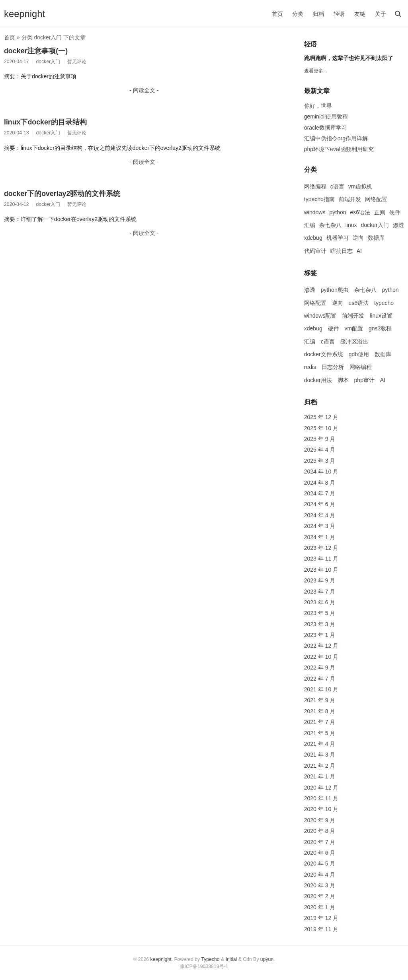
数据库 (376, 238)
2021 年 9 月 (320, 700)
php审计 (364, 380)
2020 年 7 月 (320, 842)
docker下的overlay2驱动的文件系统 (62, 194)
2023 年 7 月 (320, 592)
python (338, 212)
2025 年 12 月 (321, 417)
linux (351, 225)
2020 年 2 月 (320, 896)
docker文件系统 (324, 354)
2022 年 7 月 (320, 679)
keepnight (24, 14)
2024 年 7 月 (320, 493)
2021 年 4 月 (320, 744)
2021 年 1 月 (320, 776)
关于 (381, 14)
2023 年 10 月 (321, 570)
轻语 (339, 14)
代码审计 (315, 251)
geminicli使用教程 (326, 116)
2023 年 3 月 (320, 624)
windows (315, 212)
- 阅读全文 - (144, 90)
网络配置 (376, 199)
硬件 (395, 212)
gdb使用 (359, 354)
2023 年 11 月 (321, 559)
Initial (231, 959)
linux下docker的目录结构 (45, 122)
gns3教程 (380, 328)
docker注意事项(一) (36, 51)
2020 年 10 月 (321, 809)
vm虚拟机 (360, 186)
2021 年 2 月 (320, 766)
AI (359, 251)
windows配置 (320, 316)
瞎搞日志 (342, 251)
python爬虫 (335, 290)
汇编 (310, 225)
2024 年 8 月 (320, 483)
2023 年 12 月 (321, 548)
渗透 (398, 225)
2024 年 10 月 (321, 472)
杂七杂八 (330, 225)
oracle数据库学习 (326, 128)
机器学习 (338, 238)
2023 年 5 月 (320, 613)
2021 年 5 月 (320, 733)
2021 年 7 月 (320, 722)
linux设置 (381, 316)
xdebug (313, 238)
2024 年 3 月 (320, 526)
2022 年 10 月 (321, 657)
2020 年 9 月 (320, 820)
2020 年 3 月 (320, 885)
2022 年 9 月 (320, 668)
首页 (277, 14)
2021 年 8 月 (320, 711)
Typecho (210, 959)
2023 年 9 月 (320, 580)
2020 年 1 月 (320, 907)
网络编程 (315, 186)
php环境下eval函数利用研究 (339, 149)
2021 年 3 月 (320, 755)
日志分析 (333, 367)
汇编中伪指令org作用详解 (336, 138)
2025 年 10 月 (321, 428)
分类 (298, 14)
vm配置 (354, 328)
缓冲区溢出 (354, 342)
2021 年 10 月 (321, 689)
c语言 (337, 186)
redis (310, 367)
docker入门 (375, 225)
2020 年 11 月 (321, 798)
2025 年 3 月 (320, 461)
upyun (267, 959)
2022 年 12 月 (321, 646)
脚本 (343, 380)
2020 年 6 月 (320, 853)
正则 (380, 212)
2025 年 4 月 (320, 450)
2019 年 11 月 (321, 929)
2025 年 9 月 (320, 439)
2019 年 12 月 (321, 918)
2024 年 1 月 (320, 537)
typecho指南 (319, 199)
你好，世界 (318, 106)
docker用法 (318, 380)
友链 (360, 14)
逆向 (358, 238)
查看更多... (316, 71)
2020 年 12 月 (321, 788)
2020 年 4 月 (320, 875)
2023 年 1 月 (320, 635)
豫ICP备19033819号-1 (204, 966)
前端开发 (350, 199)
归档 (318, 14)
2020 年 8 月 (320, 831)
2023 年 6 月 (320, 602)
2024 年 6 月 (320, 504)
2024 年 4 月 (320, 515)
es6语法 (360, 212)
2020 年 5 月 (320, 864)
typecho (384, 303)
